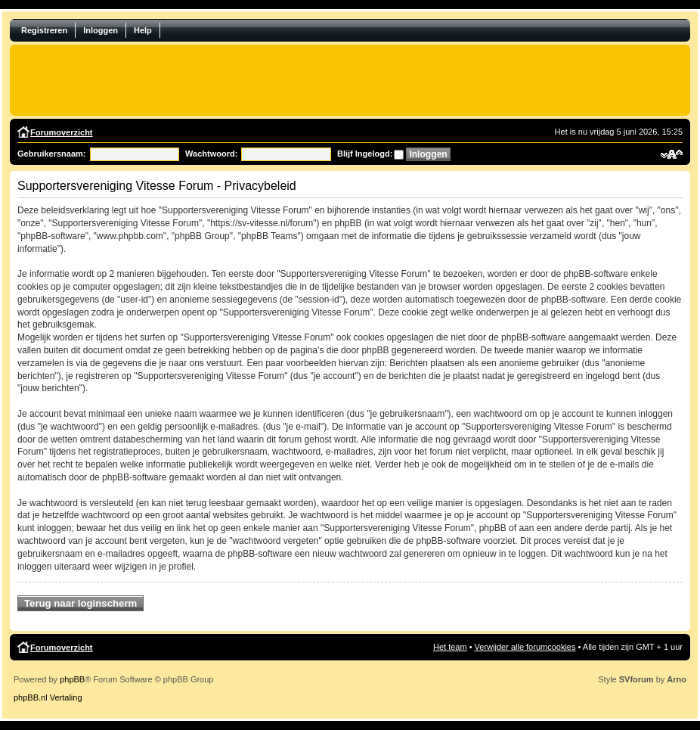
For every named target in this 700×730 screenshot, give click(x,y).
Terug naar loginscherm (81, 603)
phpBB (72, 679)
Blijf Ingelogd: (365, 154)
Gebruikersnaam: (51, 154)
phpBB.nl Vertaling (48, 697)
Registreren (44, 30)
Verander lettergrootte (672, 154)
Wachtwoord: (211, 154)
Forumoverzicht (62, 132)
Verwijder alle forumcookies (525, 647)
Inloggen (101, 30)
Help (143, 30)
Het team (450, 647)
